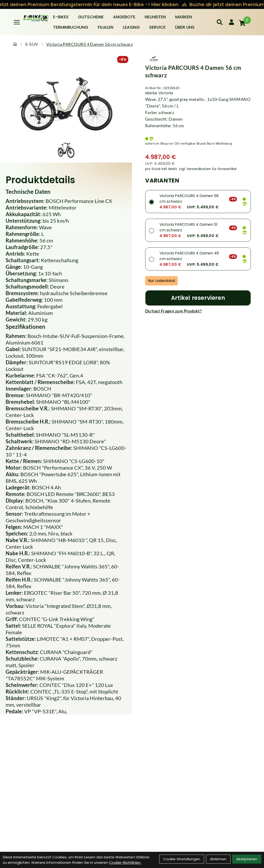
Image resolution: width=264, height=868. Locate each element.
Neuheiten (155, 17)
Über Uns (185, 27)
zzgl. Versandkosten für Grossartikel (208, 169)
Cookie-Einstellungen (182, 859)
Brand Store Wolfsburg (214, 143)
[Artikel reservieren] (198, 298)
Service (157, 27)
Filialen (106, 27)
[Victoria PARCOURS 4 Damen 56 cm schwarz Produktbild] (66, 101)
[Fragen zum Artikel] (198, 311)
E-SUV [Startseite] (32, 44)
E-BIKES (61, 17)
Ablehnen (218, 859)
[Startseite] (15, 44)
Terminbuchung (71, 27)
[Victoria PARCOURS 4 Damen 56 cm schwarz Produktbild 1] (66, 149)
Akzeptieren (247, 859)
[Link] (17, 22)
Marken (184, 17)
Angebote (124, 17)
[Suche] (220, 22)
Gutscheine (91, 17)
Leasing (131, 27)
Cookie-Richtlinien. (125, 862)
